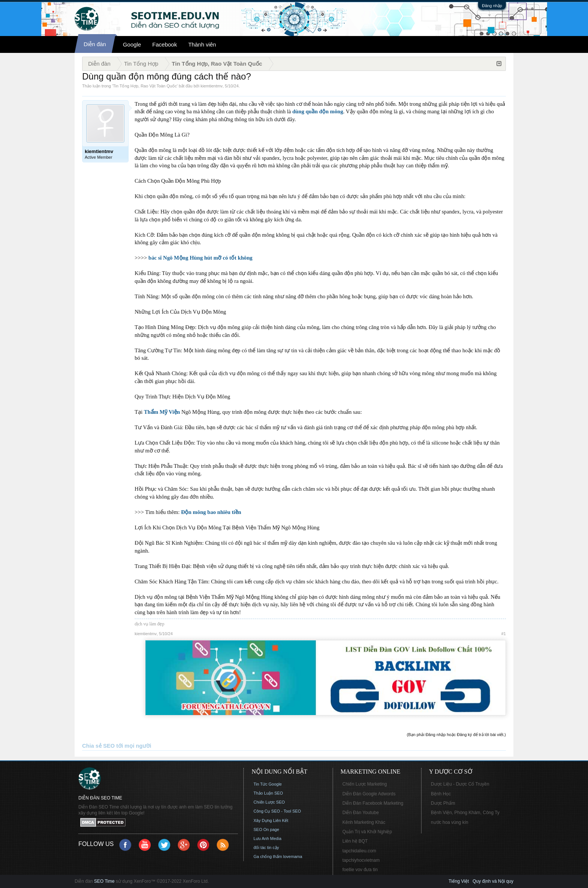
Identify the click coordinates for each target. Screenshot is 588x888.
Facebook (165, 44)
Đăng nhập (492, 6)
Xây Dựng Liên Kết (271, 820)
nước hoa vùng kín (450, 822)
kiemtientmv (212, 86)
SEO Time (104, 881)
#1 (504, 634)
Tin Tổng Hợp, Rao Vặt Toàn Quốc (145, 86)
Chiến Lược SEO (269, 802)
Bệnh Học (441, 794)
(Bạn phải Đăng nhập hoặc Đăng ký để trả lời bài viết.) (456, 735)
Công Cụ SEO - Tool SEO (277, 811)
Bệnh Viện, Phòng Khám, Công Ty (465, 813)
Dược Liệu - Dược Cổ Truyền (460, 784)
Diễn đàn (95, 44)
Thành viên (202, 44)
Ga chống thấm (268, 856)
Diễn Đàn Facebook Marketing (373, 803)
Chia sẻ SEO (98, 746)
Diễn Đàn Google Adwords (369, 794)
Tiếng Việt (459, 881)
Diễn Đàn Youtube (361, 813)
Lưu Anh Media (267, 838)
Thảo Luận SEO (268, 793)
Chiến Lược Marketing (365, 784)
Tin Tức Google (268, 784)
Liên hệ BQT (355, 841)
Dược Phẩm (443, 803)
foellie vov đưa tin (360, 870)
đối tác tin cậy (266, 847)
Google (132, 44)
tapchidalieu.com (359, 851)
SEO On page (266, 829)
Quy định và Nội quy (493, 881)
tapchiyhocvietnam (361, 860)
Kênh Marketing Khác (364, 822)
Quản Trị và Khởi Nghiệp (367, 832)
